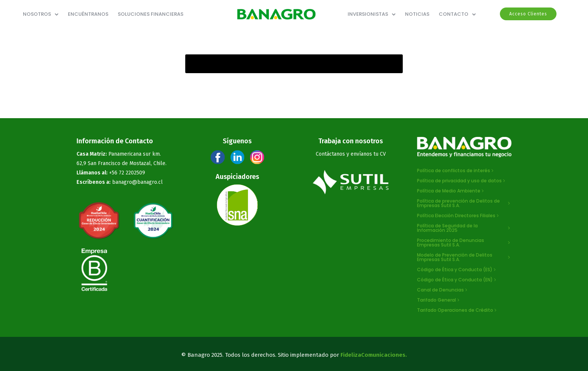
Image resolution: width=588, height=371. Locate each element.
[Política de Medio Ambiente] (451, 191)
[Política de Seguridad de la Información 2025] (464, 228)
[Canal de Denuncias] (443, 290)
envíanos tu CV (368, 154)
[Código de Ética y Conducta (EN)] (457, 280)
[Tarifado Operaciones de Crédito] (457, 310)
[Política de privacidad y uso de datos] (462, 181)
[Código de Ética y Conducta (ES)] (457, 270)
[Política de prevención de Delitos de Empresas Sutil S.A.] (464, 203)
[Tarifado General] (439, 300)
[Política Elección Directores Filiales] (459, 216)
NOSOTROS (37, 14)
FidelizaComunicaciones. (374, 355)
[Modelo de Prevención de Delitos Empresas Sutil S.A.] (464, 257)
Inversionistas (368, 14)
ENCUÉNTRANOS (88, 14)
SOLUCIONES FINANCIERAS (151, 14)
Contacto (454, 14)
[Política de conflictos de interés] (456, 171)
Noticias (417, 14)
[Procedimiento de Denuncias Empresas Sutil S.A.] (464, 243)
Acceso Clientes (528, 14)
